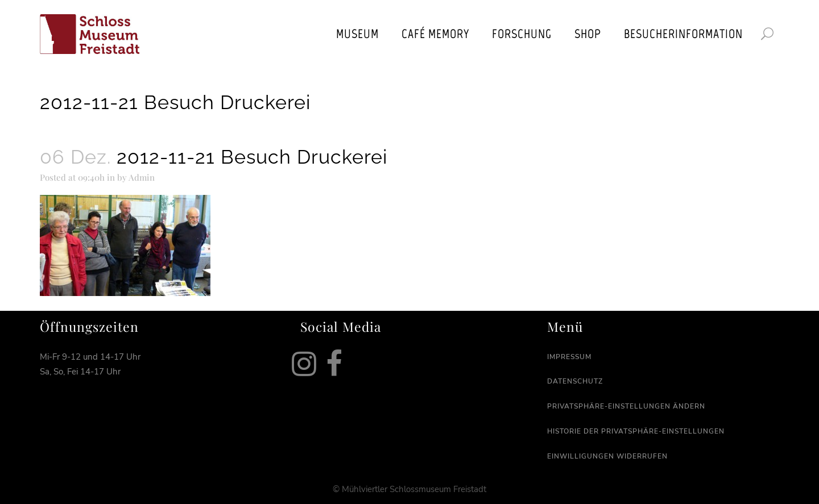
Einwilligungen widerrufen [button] (607, 456)
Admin (142, 177)
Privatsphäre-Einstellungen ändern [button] (626, 406)
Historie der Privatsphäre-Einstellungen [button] (636, 431)
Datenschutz (575, 381)
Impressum (569, 357)
